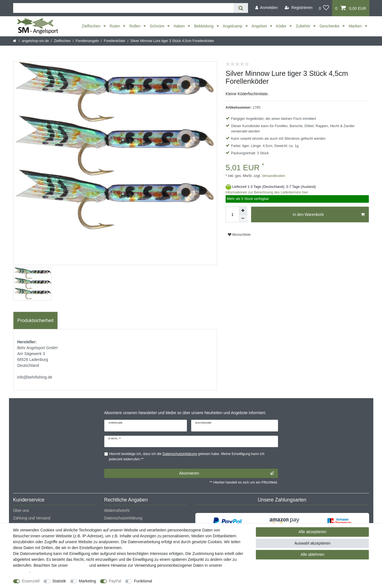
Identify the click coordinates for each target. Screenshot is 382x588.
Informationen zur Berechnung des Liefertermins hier (267, 192)
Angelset (260, 26)
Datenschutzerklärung (123, 518)
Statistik (59, 581)
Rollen (135, 26)
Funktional (143, 581)
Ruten (115, 26)
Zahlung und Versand (32, 518)
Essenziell (31, 581)
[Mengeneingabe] (232, 214)
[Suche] (241, 8)
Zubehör (304, 26)
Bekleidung (204, 26)
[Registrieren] (299, 8)
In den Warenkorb (329, 215)
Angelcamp (233, 26)
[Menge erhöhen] (243, 211)
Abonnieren (226, 473)
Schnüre (158, 26)
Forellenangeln (87, 41)
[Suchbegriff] (123, 8)
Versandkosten (273, 176)
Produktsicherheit (36, 320)
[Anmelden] (267, 8)
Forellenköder (114, 41)
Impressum (79, 565)
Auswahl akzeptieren (312, 543)
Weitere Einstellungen (176, 581)
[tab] (36, 321)
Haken (180, 26)
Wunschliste (239, 235)
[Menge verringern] (243, 218)
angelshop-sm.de (35, 41)
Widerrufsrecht (117, 510)
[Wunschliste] (324, 8)
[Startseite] (15, 41)
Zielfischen (92, 26)
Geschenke (330, 26)
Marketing (87, 581)
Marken (356, 26)
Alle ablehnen (312, 554)
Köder (282, 26)
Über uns (21, 510)
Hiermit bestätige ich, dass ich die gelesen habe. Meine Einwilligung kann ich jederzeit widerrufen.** (187, 457)
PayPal (115, 581)
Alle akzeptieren (312, 532)
